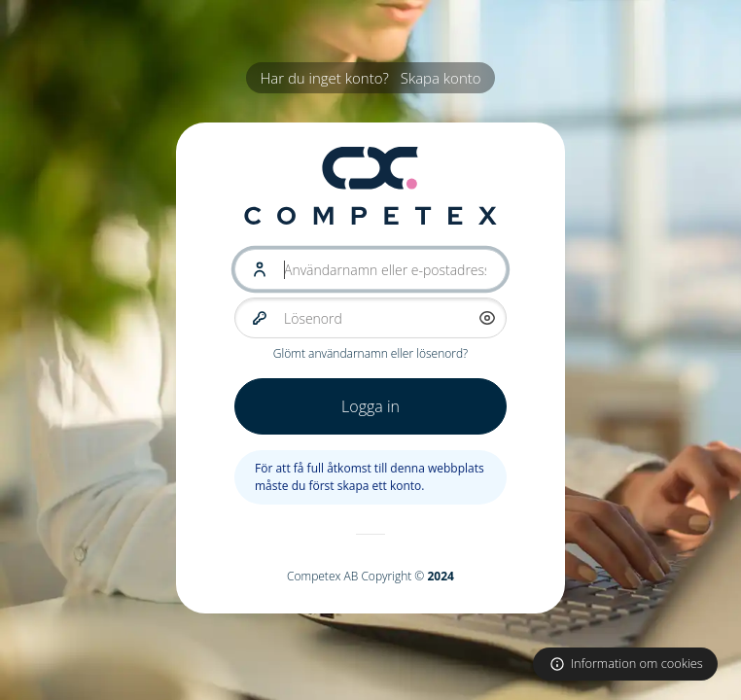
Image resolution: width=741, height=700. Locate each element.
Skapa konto (441, 78)
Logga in (370, 406)
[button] (487, 318)
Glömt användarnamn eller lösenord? (370, 353)
